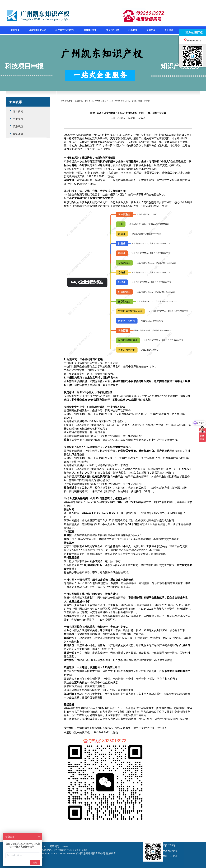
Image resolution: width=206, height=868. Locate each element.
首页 (71, 101)
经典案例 (133, 30)
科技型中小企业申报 (65, 30)
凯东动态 (18, 126)
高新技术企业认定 (37, 30)
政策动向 (18, 134)
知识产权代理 (112, 30)
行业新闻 (18, 111)
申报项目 (18, 119)
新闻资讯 (151, 30)
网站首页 (15, 30)
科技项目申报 (90, 30)
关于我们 (169, 30)
